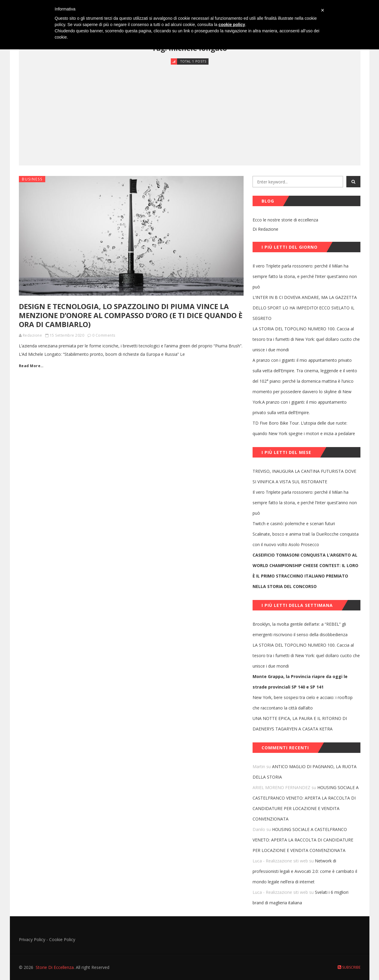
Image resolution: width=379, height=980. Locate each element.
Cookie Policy (62, 939)
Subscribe (349, 967)
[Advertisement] (190, 110)
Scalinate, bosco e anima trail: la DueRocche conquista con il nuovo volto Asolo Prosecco (306, 539)
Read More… (31, 366)
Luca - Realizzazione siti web (280, 861)
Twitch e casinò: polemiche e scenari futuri (294, 524)
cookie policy (232, 25)
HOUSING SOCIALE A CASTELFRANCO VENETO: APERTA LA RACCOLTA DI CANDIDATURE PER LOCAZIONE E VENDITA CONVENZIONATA (303, 840)
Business (32, 179)
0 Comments (104, 335)
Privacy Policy (32, 939)
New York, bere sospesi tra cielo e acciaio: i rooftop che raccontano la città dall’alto (303, 703)
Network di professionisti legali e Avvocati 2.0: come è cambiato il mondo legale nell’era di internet (305, 871)
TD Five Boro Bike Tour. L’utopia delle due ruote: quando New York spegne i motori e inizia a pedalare (304, 428)
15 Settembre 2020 (67, 335)
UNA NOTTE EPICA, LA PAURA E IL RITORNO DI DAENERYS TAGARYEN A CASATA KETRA (300, 724)
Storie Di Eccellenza (55, 967)
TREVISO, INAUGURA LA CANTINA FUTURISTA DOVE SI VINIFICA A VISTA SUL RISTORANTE (304, 476)
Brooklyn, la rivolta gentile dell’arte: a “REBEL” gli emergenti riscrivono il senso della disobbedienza (300, 629)
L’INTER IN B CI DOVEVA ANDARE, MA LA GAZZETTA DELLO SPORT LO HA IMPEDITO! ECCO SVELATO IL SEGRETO (305, 308)
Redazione (33, 335)
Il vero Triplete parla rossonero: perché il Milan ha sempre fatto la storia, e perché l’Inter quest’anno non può (305, 276)
